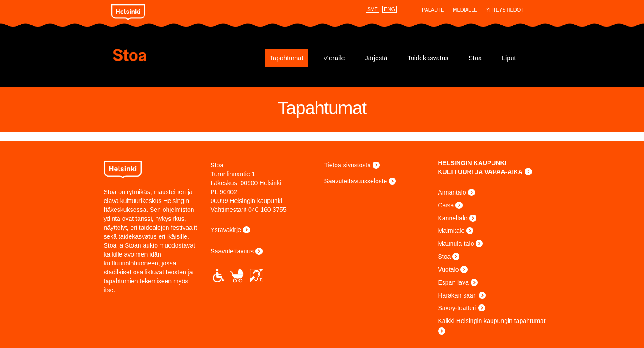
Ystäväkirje (226, 230)
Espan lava (453, 282)
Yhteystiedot (505, 10)
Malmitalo (451, 231)
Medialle (465, 10)
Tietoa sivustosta (348, 165)
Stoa (165, 55)
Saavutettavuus (232, 251)
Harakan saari (457, 295)
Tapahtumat (287, 58)
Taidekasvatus (428, 58)
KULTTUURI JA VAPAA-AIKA (480, 172)
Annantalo (452, 192)
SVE (373, 9)
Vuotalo (449, 269)
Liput (509, 58)
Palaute (433, 10)
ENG (390, 9)
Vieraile (334, 58)
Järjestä (376, 58)
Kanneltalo (453, 218)
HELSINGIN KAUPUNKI (472, 163)
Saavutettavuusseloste (356, 181)
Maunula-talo (456, 244)
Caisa (446, 205)
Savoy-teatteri (457, 308)
